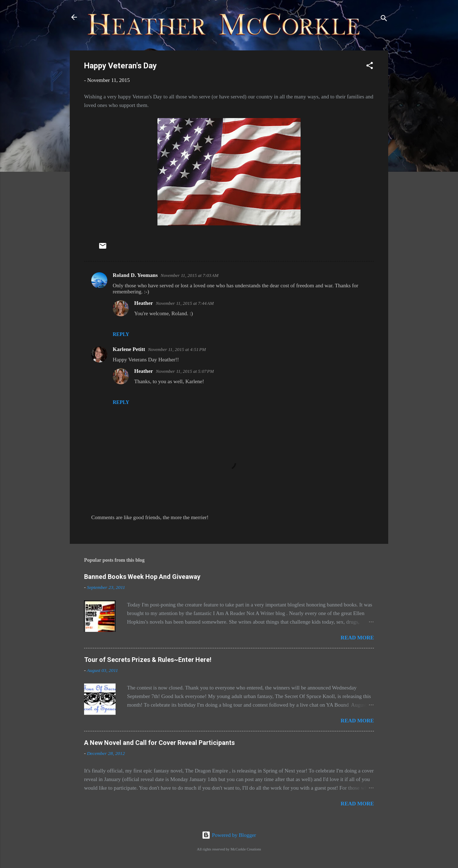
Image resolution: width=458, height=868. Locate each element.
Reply (121, 334)
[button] (370, 67)
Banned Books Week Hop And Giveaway (142, 577)
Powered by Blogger (229, 835)
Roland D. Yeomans (135, 275)
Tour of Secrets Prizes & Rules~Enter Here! (148, 660)
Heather (143, 303)
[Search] (384, 19)
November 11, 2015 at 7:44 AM (185, 303)
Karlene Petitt (129, 349)
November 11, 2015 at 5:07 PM (185, 371)
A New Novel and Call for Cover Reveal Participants (159, 743)
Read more (357, 638)
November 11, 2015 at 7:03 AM (190, 275)
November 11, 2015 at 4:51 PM (177, 349)
